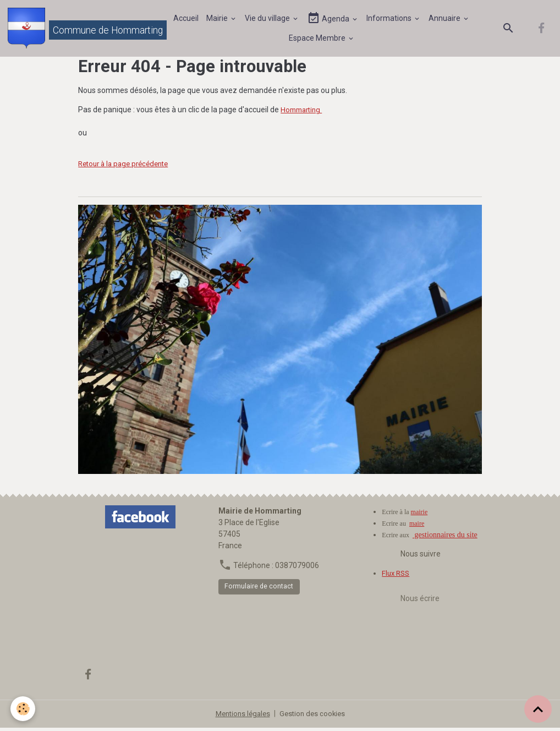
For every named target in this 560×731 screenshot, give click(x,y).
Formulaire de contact (259, 590)
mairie (419, 515)
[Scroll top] (538, 709)
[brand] (79, 30)
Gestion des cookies (314, 717)
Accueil (187, 19)
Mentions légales (241, 717)
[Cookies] (23, 708)
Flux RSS (397, 576)
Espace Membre (319, 39)
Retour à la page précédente (127, 167)
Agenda (330, 20)
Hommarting (303, 113)
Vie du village (269, 19)
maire (417, 526)
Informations (391, 19)
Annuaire (446, 19)
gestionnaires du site (445, 538)
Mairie (219, 19)
